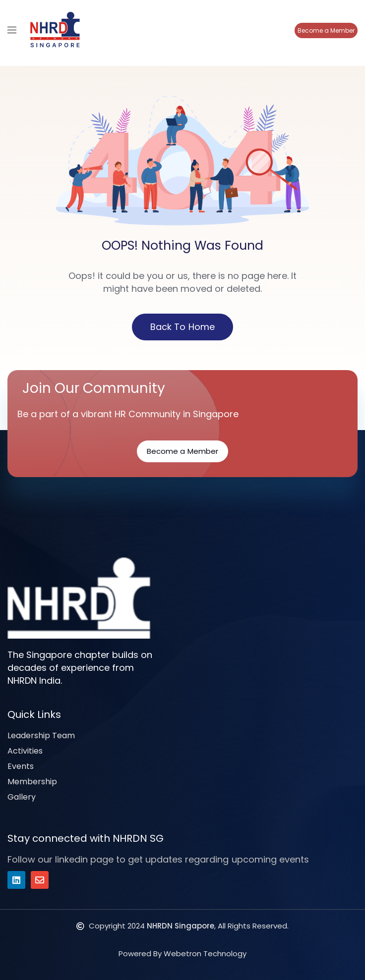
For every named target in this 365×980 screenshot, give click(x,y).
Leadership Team (41, 735)
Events (21, 766)
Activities (25, 751)
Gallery (22, 797)
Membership (32, 782)
